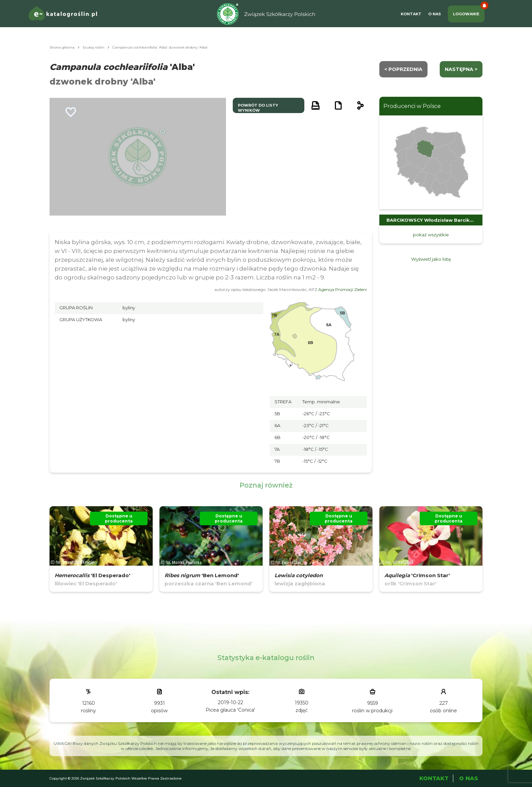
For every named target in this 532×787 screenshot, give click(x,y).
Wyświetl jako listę (431, 259)
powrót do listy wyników (258, 108)
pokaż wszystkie (431, 235)
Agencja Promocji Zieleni (343, 289)
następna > (461, 69)
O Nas (435, 14)
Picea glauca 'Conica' (230, 710)
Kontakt (411, 14)
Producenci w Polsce (412, 106)
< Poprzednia (403, 69)
